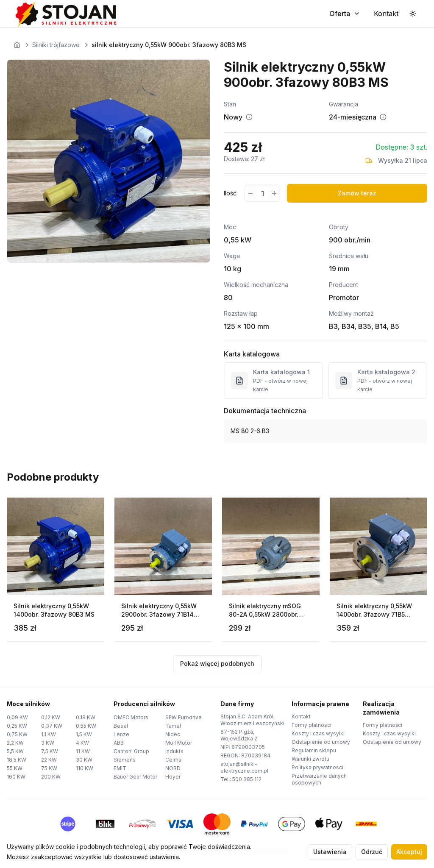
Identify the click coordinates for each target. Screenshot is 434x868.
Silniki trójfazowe (56, 45)
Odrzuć (372, 852)
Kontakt (301, 716)
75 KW (49, 768)
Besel (121, 726)
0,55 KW (86, 726)
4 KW (82, 743)
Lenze (121, 734)
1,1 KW (49, 734)
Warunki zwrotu (310, 759)
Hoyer (173, 777)
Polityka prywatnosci (317, 767)
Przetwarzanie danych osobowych (319, 779)
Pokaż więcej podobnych (217, 664)
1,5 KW (84, 734)
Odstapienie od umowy (321, 742)
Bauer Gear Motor (135, 777)
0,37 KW (52, 726)
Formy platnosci (312, 725)
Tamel (173, 726)
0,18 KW (86, 717)
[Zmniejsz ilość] (250, 193)
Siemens (125, 760)
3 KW (48, 743)
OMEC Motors (131, 717)
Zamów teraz (357, 193)
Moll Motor (179, 743)
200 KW (51, 777)
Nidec (173, 734)
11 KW (83, 751)
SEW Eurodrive (184, 717)
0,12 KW (51, 717)
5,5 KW (15, 751)
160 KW (16, 777)
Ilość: (231, 193)
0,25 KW (17, 726)
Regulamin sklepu (314, 750)
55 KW (15, 768)
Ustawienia (330, 852)
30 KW (84, 760)
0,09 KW (17, 717)
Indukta (174, 751)
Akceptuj (409, 852)
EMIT (120, 768)
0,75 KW (17, 734)
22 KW (49, 760)
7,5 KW (50, 751)
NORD (173, 768)
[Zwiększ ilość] (274, 193)
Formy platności (383, 725)
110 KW (85, 768)
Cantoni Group (131, 751)
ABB (119, 743)
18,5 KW (17, 760)
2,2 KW (15, 743)
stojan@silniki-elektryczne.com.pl (244, 767)
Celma (173, 760)
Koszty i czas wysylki (318, 733)
